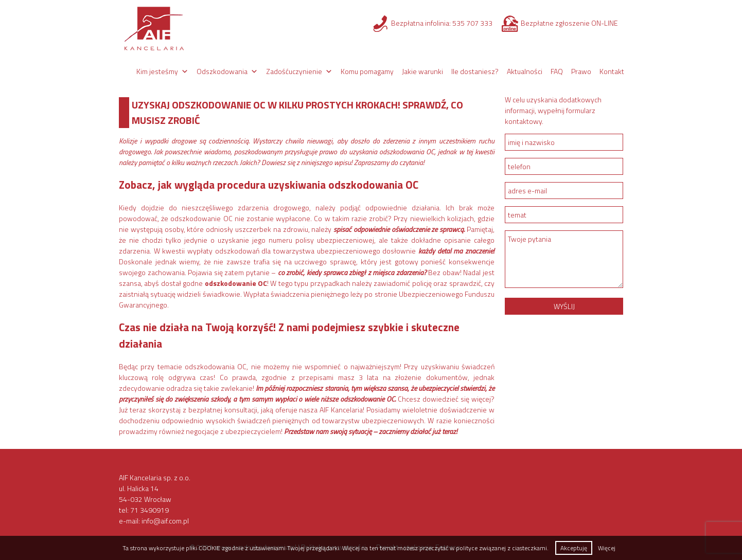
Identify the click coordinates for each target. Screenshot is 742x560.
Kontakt (612, 71)
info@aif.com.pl (165, 521)
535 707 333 (472, 23)
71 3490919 (149, 510)
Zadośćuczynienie (294, 71)
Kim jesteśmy (157, 71)
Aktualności (525, 71)
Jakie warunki (422, 71)
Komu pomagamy (367, 71)
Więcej (607, 548)
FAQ (557, 71)
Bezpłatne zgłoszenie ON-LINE (569, 23)
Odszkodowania (222, 71)
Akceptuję (574, 548)
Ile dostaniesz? (475, 71)
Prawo (581, 71)
